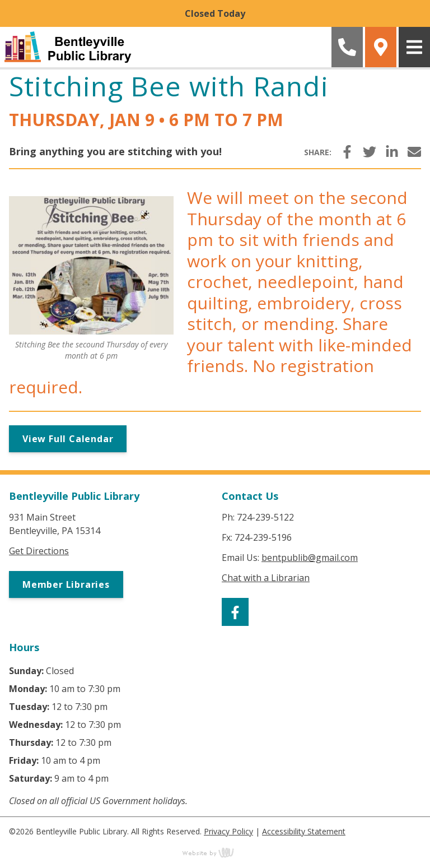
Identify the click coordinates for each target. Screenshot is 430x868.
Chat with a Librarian (266, 578)
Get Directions (39, 551)
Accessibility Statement (304, 831)
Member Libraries (66, 584)
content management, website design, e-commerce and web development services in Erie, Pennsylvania (215, 852)
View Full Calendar (68, 439)
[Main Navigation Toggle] (414, 47)
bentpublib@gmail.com (310, 558)
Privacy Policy (228, 831)
